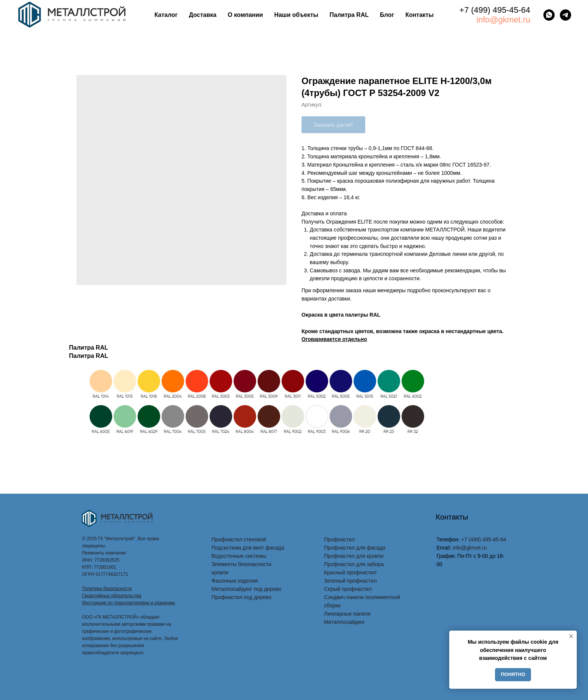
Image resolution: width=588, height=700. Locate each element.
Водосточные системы (239, 556)
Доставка (203, 15)
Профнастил (339, 539)
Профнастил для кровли (354, 556)
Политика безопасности (107, 589)
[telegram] (565, 15)
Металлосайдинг (344, 622)
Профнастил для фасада (355, 548)
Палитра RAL (349, 15)
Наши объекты (296, 15)
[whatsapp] (549, 15)
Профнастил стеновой (239, 539)
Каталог (166, 15)
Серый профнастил (348, 589)
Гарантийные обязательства (112, 596)
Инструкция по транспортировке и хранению (129, 603)
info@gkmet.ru (503, 20)
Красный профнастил (350, 572)
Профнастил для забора (354, 564)
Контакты (419, 15)
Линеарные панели (347, 614)
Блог (387, 15)
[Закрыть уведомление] (571, 636)
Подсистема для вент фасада (248, 548)
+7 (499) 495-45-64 (495, 10)
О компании (245, 15)
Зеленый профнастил (350, 581)
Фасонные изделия (235, 581)
